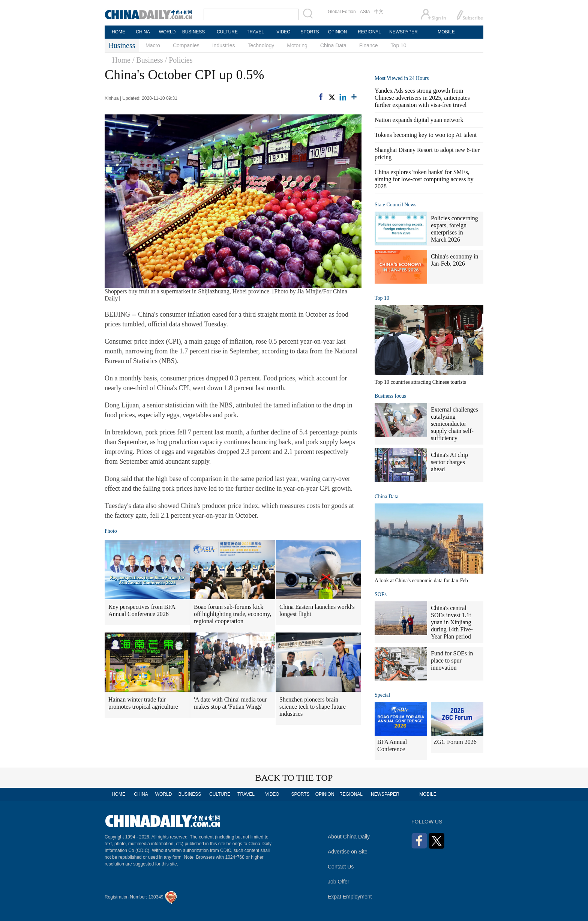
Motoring (297, 45)
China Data (333, 45)
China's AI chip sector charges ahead (449, 462)
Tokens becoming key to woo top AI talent (426, 135)
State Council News (395, 205)
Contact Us (341, 867)
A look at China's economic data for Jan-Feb (421, 581)
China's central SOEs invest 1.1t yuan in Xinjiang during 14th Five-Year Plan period (452, 622)
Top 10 (399, 45)
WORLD (167, 32)
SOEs (381, 594)
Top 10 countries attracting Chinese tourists (420, 382)
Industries (224, 45)
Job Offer (338, 882)
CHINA (143, 32)
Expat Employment (350, 897)
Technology (261, 45)
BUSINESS (194, 32)
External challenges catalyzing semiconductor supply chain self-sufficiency (454, 424)
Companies (186, 45)
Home (121, 60)
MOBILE (446, 32)
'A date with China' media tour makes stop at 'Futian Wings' (230, 703)
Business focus (390, 396)
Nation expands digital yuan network (419, 120)
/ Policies (179, 60)
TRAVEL (255, 32)
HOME (118, 32)
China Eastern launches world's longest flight (317, 610)
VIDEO (283, 32)
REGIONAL (369, 32)
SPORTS (310, 32)
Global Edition (342, 12)
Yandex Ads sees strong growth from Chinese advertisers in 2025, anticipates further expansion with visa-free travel (422, 98)
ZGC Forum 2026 (455, 742)
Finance (369, 45)
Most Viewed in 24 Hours (402, 78)
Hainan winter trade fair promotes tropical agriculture (143, 703)
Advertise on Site (348, 852)
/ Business (148, 60)
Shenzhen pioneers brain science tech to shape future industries (313, 707)
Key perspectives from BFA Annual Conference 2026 (142, 610)
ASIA (365, 12)
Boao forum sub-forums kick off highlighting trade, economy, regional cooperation (232, 614)
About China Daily (349, 837)
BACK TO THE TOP (294, 778)
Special (382, 695)
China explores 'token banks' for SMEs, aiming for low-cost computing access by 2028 (424, 179)
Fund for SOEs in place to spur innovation (452, 660)
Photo (111, 531)
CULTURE (227, 32)
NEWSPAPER (403, 32)
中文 (379, 12)
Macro (153, 45)
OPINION (338, 32)
